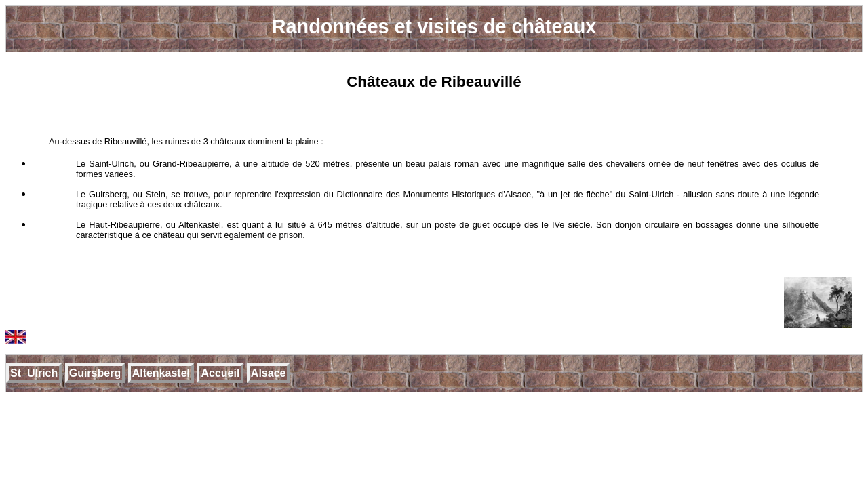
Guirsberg (95, 373)
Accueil (220, 373)
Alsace (269, 373)
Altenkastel (161, 373)
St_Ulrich (34, 373)
